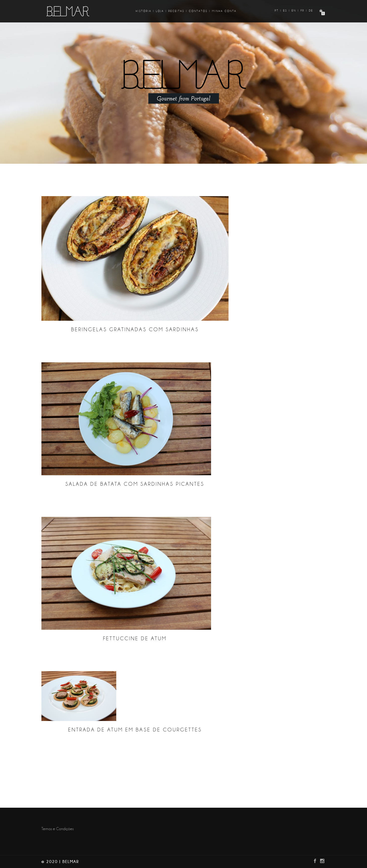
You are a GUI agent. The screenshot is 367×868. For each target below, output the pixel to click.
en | (295, 11)
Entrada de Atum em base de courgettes (135, 730)
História (144, 11)
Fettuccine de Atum (135, 639)
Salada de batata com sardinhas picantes (135, 484)
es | (287, 11)
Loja (160, 11)
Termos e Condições (58, 829)
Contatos (198, 11)
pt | (278, 11)
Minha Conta (224, 11)
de (311, 11)
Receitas (176, 11)
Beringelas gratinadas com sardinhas (135, 330)
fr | (304, 11)
